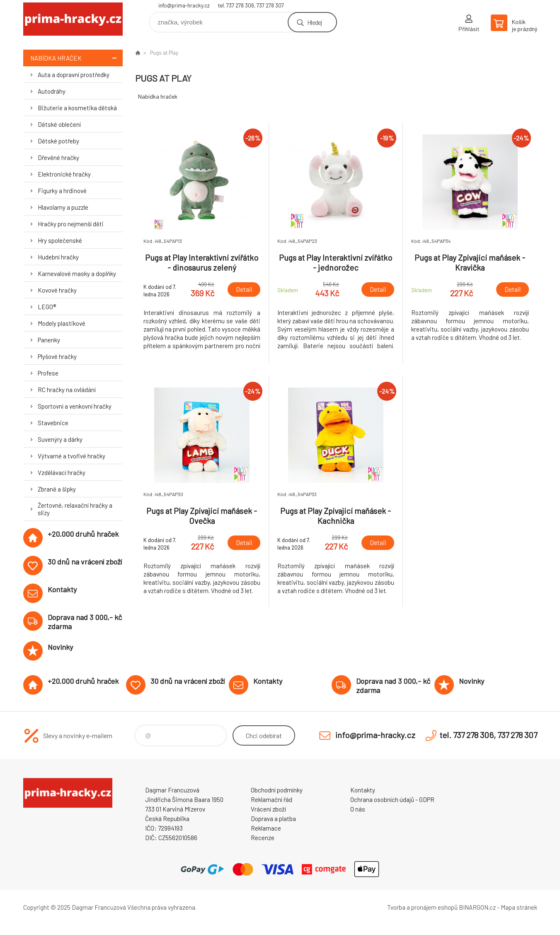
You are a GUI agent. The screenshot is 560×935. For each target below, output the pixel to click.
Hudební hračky (58, 257)
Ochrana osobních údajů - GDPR (392, 799)
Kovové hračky (57, 290)
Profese (48, 373)
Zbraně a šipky (57, 489)
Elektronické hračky (64, 174)
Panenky (49, 340)
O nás (358, 809)
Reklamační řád (272, 799)
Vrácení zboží (268, 809)
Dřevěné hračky (58, 157)
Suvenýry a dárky (60, 439)
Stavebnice (53, 423)
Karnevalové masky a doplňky (77, 274)
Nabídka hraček (76, 58)
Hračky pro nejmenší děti (71, 224)
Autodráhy (52, 91)
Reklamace (266, 828)
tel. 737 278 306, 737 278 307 (251, 5)
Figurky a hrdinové (62, 191)
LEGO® (47, 307)
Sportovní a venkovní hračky (75, 406)
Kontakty (363, 790)
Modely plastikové (62, 323)
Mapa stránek (519, 907)
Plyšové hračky (57, 356)
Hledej (315, 22)
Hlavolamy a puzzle (63, 207)
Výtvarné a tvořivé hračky (72, 456)
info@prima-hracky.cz (184, 5)
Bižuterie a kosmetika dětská (77, 108)
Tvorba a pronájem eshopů (422, 907)
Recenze (263, 838)
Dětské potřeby (58, 141)
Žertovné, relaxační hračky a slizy (75, 509)
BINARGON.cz (477, 907)
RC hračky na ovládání (67, 390)
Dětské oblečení (59, 124)
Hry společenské (60, 240)
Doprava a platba (273, 819)
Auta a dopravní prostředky (74, 75)
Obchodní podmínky (277, 790)
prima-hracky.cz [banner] (73, 19)
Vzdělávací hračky (62, 472)
